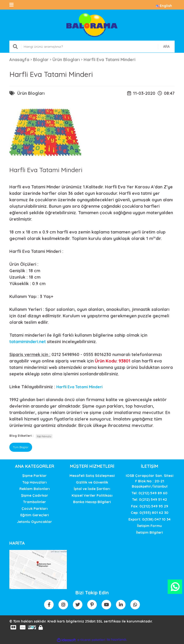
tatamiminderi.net (28, 342)
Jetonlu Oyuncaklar (34, 522)
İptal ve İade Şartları (92, 489)
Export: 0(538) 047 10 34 (149, 519)
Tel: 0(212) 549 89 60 (149, 493)
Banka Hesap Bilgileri (92, 502)
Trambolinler (34, 502)
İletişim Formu (149, 526)
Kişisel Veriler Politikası (92, 495)
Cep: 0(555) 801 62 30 (150, 513)
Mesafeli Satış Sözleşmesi (92, 476)
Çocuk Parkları (35, 508)
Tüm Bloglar (21, 447)
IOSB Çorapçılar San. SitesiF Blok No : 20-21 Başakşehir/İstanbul (150, 481)
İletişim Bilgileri (149, 532)
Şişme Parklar (34, 476)
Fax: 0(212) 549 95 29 (150, 506)
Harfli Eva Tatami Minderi (79, 387)
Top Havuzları (34, 482)
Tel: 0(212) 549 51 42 (149, 499)
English (164, 6)
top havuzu (44, 436)
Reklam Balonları (35, 489)
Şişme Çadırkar (35, 495)
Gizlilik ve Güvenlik (92, 482)
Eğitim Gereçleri (35, 515)
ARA (166, 47)
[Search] (92, 47)
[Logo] (92, 25)
